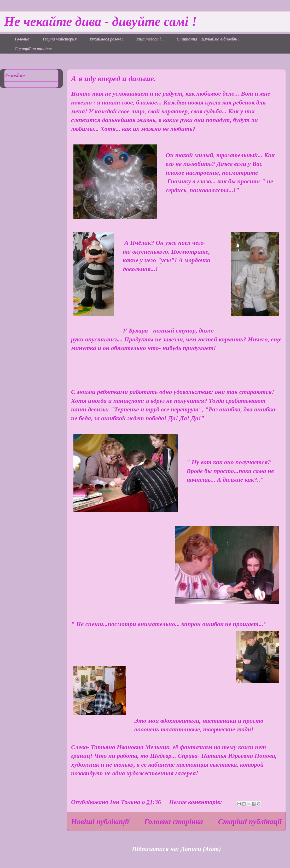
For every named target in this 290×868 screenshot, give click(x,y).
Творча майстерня (60, 39)
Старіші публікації (250, 822)
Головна (22, 39)
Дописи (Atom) (201, 849)
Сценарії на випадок (33, 49)
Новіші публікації (100, 822)
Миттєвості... (150, 39)
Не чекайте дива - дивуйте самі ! (100, 21)
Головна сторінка (174, 822)
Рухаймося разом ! (106, 39)
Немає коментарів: (196, 802)
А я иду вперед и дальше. (114, 78)
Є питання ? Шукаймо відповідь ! (208, 39)
